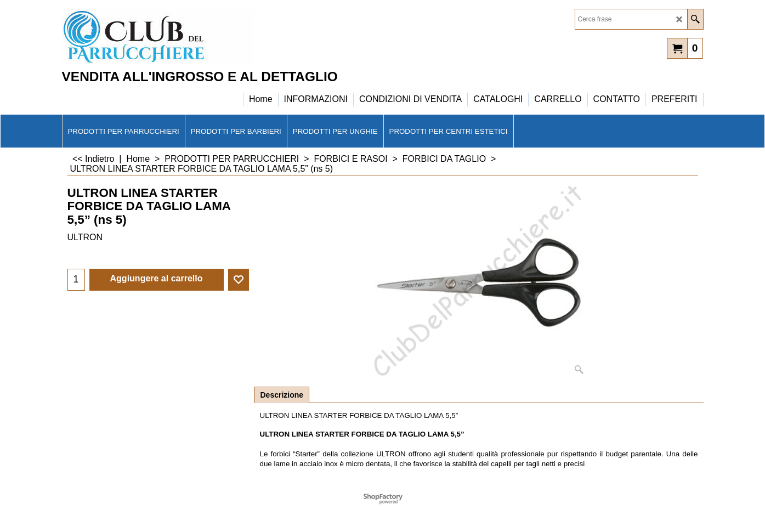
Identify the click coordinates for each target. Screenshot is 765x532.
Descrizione (282, 395)
